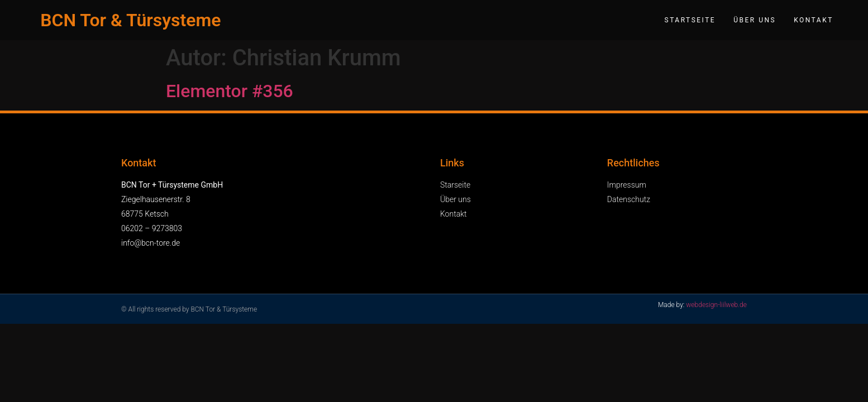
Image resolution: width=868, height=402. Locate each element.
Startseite (690, 20)
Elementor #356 (230, 91)
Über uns (755, 20)
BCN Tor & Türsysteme (130, 20)
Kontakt (814, 20)
